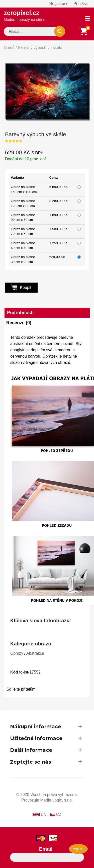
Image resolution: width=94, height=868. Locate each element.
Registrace (59, 4)
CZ (59, 814)
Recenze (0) (19, 323)
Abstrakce (35, 653)
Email (46, 849)
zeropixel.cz (25, 15)
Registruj (78, 849)
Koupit (21, 287)
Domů (9, 48)
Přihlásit (81, 4)
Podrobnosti (20, 313)
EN (44, 814)
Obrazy (17, 653)
